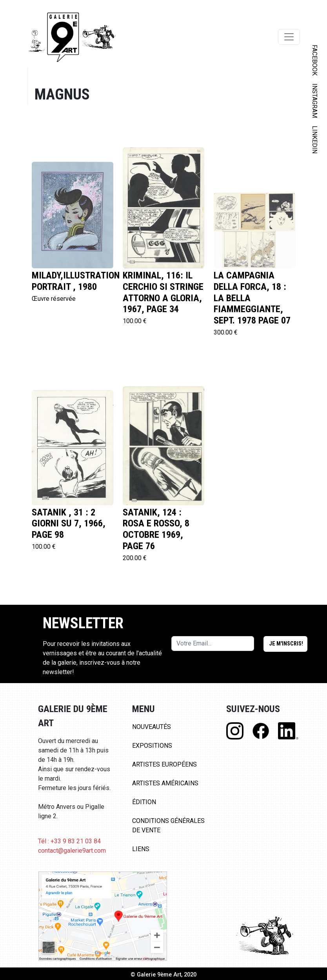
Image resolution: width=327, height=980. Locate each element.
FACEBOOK (315, 60)
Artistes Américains (165, 783)
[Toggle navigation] (289, 37)
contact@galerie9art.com (72, 851)
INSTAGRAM (315, 101)
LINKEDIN (315, 140)
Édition (144, 802)
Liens (141, 849)
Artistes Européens (164, 764)
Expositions (152, 746)
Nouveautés (152, 727)
